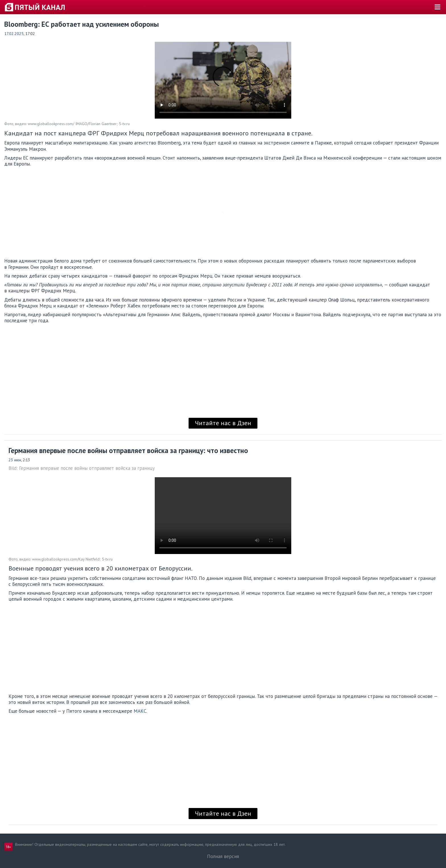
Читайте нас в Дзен (223, 423)
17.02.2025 (14, 34)
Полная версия (223, 856)
